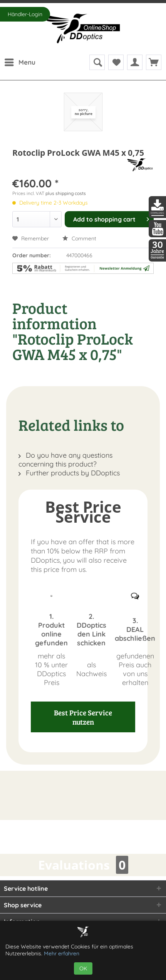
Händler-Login (25, 14)
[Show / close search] (97, 62)
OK (83, 968)
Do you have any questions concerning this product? (65, 460)
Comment (79, 238)
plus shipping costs (66, 193)
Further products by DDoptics (69, 473)
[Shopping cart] (154, 62)
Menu (20, 61)
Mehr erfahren (62, 953)
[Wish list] (116, 62)
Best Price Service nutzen (83, 717)
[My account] (135, 62)
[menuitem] (20, 62)
